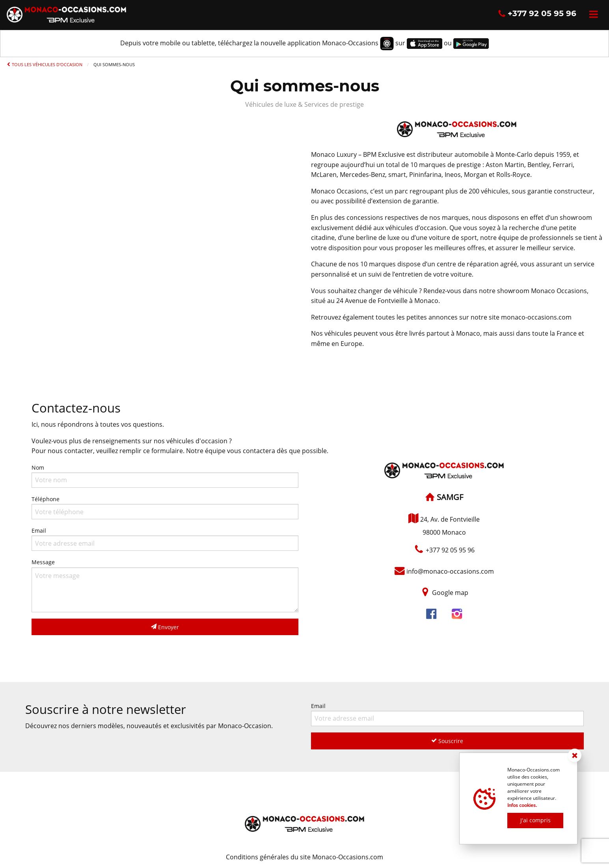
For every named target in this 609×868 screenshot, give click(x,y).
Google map (450, 593)
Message (165, 585)
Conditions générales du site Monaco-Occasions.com (304, 857)
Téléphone (165, 507)
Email (165, 539)
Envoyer (165, 627)
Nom (165, 476)
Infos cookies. (522, 805)
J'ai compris (535, 820)
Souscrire (447, 741)
